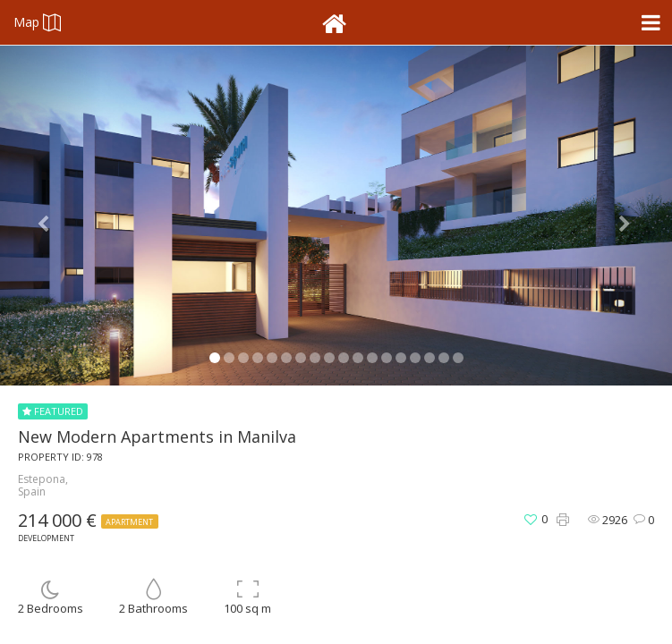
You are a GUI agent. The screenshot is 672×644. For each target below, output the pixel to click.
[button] (51, 216)
